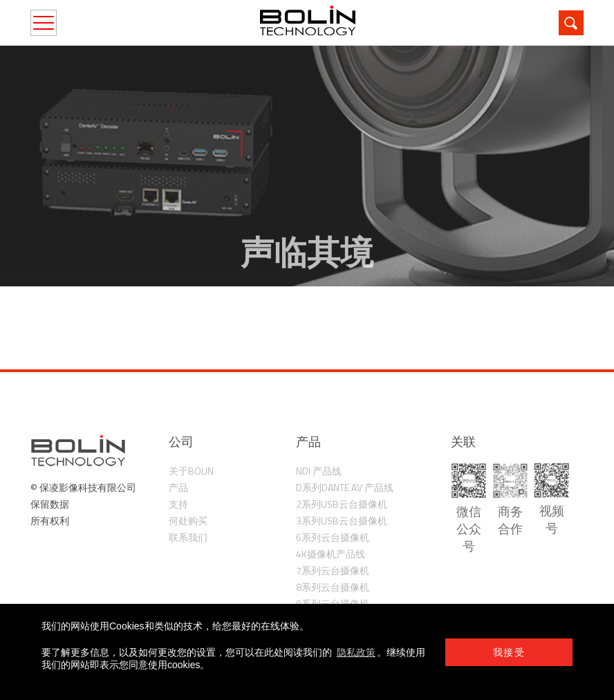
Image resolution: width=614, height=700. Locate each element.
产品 (178, 487)
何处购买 (188, 521)
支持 (178, 504)
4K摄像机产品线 (331, 554)
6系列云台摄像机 (333, 537)
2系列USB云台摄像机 (342, 504)
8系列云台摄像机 (333, 587)
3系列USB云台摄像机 (342, 521)
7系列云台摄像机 (333, 570)
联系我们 (188, 537)
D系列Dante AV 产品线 (345, 487)
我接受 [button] (509, 652)
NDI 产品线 (319, 471)
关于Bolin (191, 471)
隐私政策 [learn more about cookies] (356, 652)
